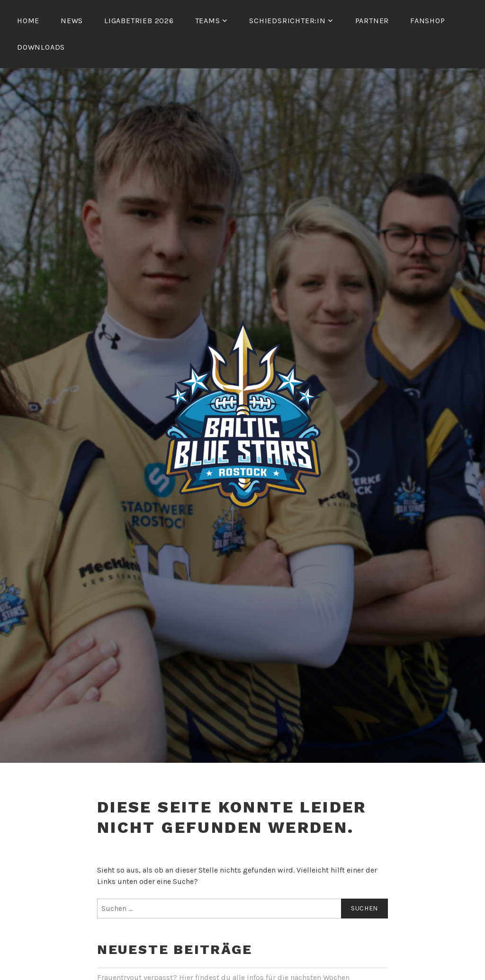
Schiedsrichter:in (287, 21)
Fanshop (428, 21)
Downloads (41, 47)
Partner (372, 21)
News (72, 21)
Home (28, 21)
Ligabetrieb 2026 (139, 21)
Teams (208, 21)
